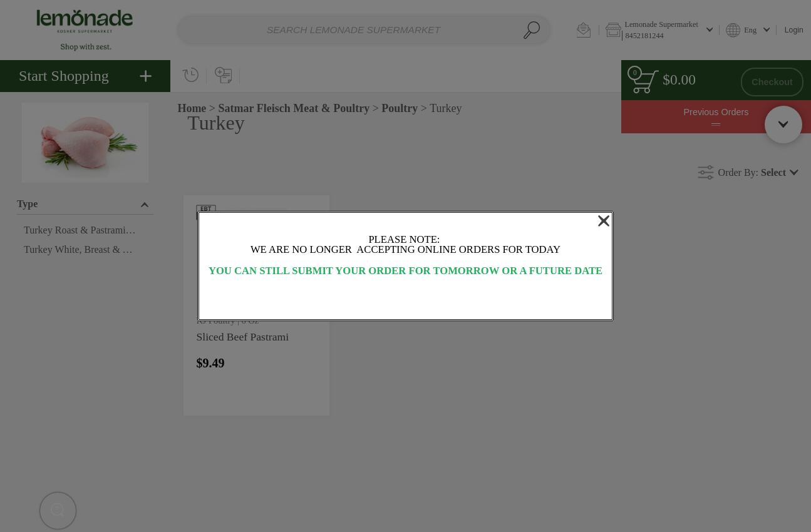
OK (405, 299)
